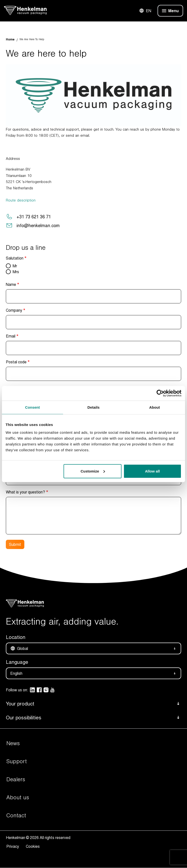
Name (11, 284)
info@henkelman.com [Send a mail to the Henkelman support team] (38, 225)
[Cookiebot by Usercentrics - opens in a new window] (160, 393)
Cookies (33, 846)
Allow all (152, 471)
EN (145, 11)
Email (11, 336)
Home (10, 39)
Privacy (14, 846)
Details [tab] (93, 407)
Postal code (16, 362)
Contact (16, 816)
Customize (93, 471)
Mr (15, 266)
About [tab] (155, 407)
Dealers (16, 780)
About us (18, 798)
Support (17, 762)
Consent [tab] (33, 407)
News (13, 743)
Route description (21, 200)
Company (14, 310)
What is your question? (25, 492)
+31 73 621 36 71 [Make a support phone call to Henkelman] (34, 217)
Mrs (16, 272)
